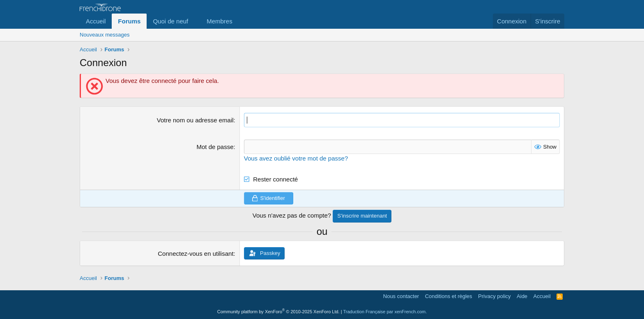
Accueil (96, 21)
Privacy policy (494, 296)
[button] (195, 21)
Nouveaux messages (105, 35)
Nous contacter (401, 296)
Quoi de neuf (170, 21)
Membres (220, 21)
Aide (522, 296)
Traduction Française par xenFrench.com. (385, 312)
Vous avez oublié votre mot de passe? (296, 158)
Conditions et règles (449, 296)
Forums (129, 21)
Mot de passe (215, 147)
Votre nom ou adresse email (195, 120)
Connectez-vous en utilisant (195, 254)
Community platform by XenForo (278, 312)
